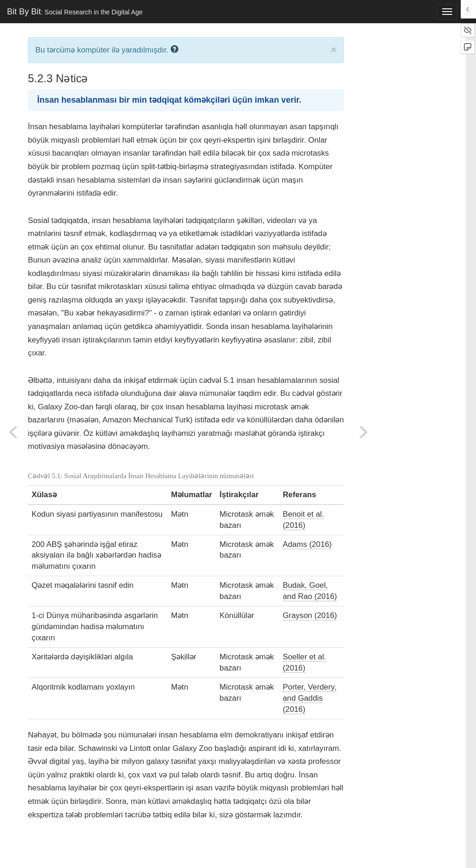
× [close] (334, 49)
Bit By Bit (75, 12)
